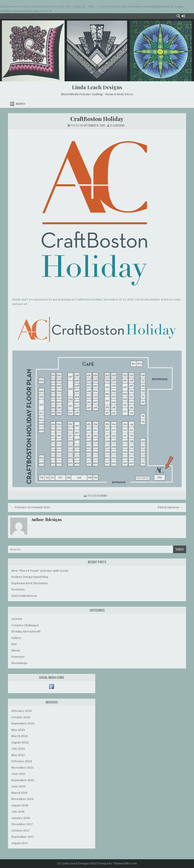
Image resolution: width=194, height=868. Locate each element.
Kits (14, 644)
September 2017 (23, 837)
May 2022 (18, 755)
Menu (20, 104)
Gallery (16, 638)
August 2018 (20, 805)
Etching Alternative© (26, 631)
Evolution (18, 589)
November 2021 (22, 768)
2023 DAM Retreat (24, 596)
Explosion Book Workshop (30, 583)
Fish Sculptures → (170, 507)
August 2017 (20, 843)
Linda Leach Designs (97, 87)
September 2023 (23, 723)
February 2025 (22, 711)
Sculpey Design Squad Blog (30, 577)
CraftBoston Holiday (97, 119)
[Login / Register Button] (183, 16)
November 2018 (22, 799)
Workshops (19, 663)
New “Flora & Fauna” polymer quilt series (40, 571)
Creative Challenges (25, 625)
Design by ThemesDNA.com (118, 863)
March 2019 (19, 793)
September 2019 (23, 780)
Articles (17, 619)
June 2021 (18, 774)
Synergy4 (18, 657)
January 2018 (21, 818)
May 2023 (18, 730)
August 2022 (20, 742)
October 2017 (21, 831)
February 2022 (22, 761)
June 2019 (18, 786)
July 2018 (18, 812)
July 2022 (18, 749)
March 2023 (20, 736)
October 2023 (21, 717)
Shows (103, 496)
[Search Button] (178, 16)
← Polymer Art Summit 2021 (31, 507)
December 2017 (22, 824)
